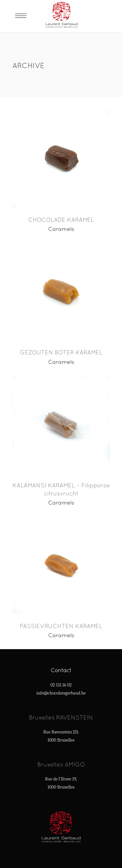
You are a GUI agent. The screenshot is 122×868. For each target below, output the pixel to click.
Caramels (61, 229)
